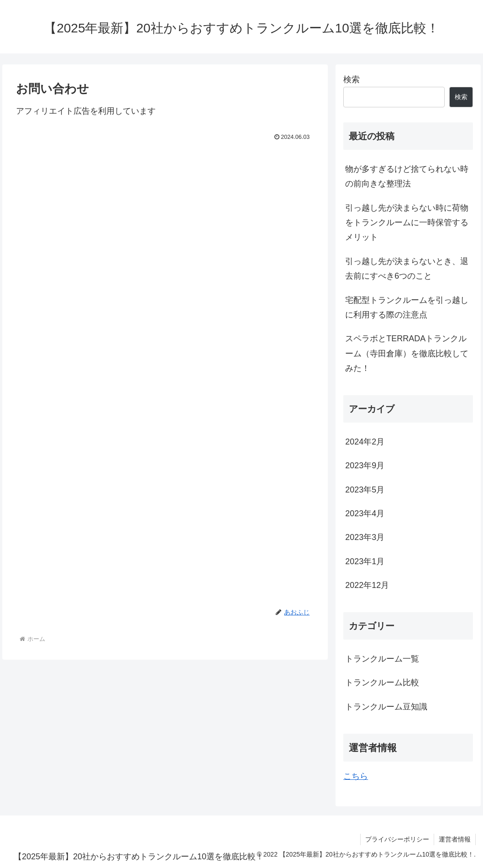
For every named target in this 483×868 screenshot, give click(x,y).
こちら (356, 776)
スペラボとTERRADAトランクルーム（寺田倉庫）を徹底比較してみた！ (407, 353)
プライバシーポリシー (397, 839)
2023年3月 (365, 537)
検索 (352, 79)
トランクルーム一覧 (382, 659)
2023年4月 (365, 513)
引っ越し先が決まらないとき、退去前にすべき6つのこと (407, 269)
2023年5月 (365, 490)
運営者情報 (455, 839)
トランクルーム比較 (382, 683)
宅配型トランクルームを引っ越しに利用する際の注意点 (407, 307)
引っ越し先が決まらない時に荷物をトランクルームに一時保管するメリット (407, 223)
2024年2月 (365, 442)
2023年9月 (365, 466)
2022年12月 (367, 585)
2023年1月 (365, 561)
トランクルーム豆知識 (386, 707)
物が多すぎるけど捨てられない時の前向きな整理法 (407, 176)
